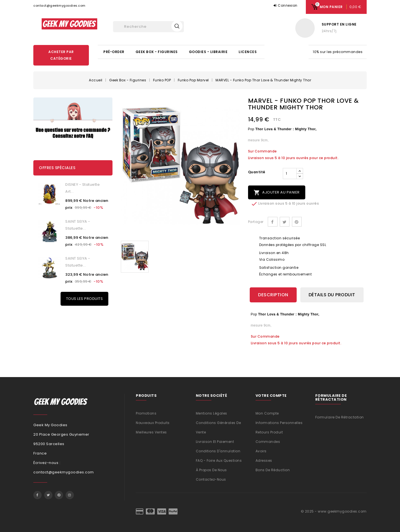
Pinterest (297, 222)
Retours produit (269, 432)
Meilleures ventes (151, 432)
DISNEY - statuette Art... (82, 188)
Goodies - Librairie (208, 52)
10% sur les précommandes (338, 52)
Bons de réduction (273, 470)
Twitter (48, 495)
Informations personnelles (279, 422)
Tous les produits (85, 299)
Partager (273, 222)
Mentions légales (212, 413)
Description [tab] (273, 295)
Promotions (146, 413)
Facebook (37, 495)
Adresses (264, 460)
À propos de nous (211, 470)
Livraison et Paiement (215, 441)
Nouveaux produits (153, 422)
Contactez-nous (211, 479)
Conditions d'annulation (218, 451)
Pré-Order (114, 52)
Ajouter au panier (277, 193)
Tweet (285, 222)
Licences (248, 52)
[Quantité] (290, 174)
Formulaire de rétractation (340, 417)
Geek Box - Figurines (157, 52)
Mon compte (267, 413)
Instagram (70, 495)
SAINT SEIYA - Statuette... (78, 225)
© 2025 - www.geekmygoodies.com (334, 511)
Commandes (268, 441)
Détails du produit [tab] (332, 295)
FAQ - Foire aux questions (219, 460)
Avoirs (261, 451)
